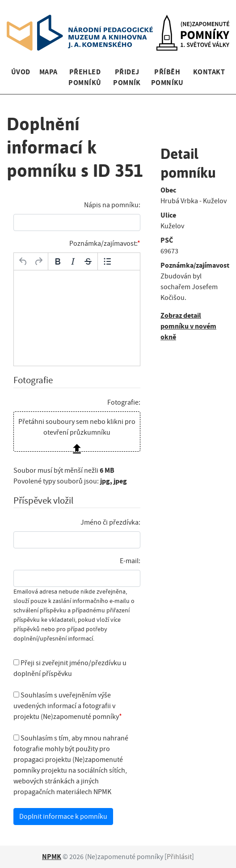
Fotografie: (124, 402)
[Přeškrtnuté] (88, 261)
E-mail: (130, 561)
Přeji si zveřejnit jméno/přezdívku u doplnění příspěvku (70, 668)
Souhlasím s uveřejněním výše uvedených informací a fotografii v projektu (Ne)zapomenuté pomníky (66, 706)
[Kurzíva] (73, 261)
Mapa (48, 72)
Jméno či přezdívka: (110, 522)
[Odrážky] (107, 261)
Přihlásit (179, 857)
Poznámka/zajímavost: (103, 244)
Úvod (21, 72)
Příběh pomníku (167, 77)
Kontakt (209, 72)
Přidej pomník (127, 77)
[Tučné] (58, 261)
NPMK (52, 857)
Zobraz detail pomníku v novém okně (188, 326)
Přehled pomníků (85, 77)
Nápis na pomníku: (112, 205)
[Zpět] (23, 261)
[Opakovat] (38, 261)
